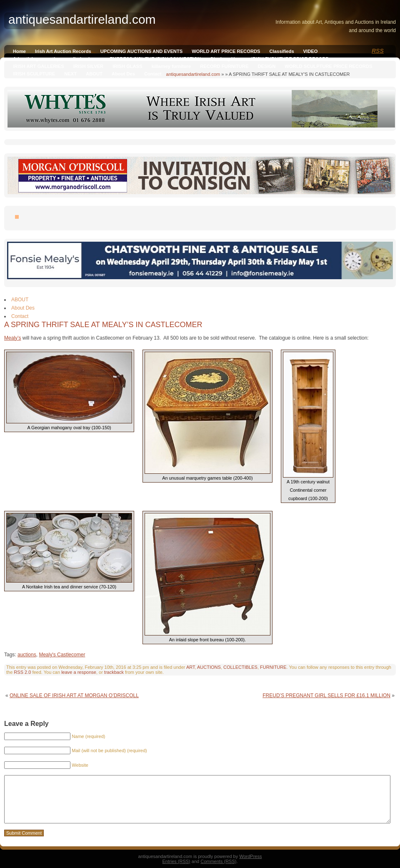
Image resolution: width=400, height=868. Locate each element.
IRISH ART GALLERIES (39, 66)
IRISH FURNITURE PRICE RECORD (290, 59)
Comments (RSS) (218, 861)
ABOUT (94, 74)
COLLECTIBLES (240, 667)
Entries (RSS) (176, 861)
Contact (153, 74)
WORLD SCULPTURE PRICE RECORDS (328, 66)
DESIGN (266, 66)
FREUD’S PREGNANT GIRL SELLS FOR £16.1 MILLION (326, 695)
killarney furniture (171, 66)
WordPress (250, 856)
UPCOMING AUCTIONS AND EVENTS (141, 51)
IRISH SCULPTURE (34, 74)
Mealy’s (12, 338)
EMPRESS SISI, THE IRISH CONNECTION (155, 59)
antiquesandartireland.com (193, 74)
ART (191, 667)
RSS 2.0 (22, 672)
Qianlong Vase (226, 59)
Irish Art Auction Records (63, 51)
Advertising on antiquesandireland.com (57, 59)
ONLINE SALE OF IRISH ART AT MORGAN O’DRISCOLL (74, 695)
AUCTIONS (209, 667)
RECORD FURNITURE (224, 66)
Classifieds (282, 51)
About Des (123, 74)
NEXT (70, 74)
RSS (378, 51)
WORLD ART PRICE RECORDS (226, 51)
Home (19, 51)
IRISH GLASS (127, 66)
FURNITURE (273, 667)
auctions (27, 655)
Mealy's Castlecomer (62, 655)
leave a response (79, 672)
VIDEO (311, 51)
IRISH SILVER (89, 66)
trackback (114, 672)
